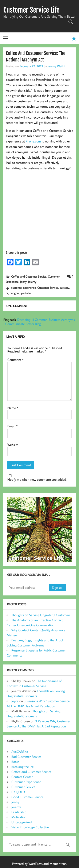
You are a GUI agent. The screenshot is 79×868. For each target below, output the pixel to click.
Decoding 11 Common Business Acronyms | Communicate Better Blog (39, 322)
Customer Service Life (31, 10)
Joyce (15, 701)
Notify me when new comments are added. (37, 479)
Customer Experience (26, 782)
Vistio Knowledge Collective (30, 827)
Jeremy (32, 282)
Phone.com (33, 141)
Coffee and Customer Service (29, 276)
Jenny (23, 282)
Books (15, 762)
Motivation (19, 817)
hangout (15, 293)
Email (12, 426)
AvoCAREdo (20, 752)
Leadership (19, 812)
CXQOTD (18, 792)
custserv (64, 288)
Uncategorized (21, 822)
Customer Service (48, 288)
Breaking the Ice (23, 767)
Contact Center (22, 777)
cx (7, 293)
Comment (15, 360)
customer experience (23, 288)
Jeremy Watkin (57, 66)
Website (13, 445)
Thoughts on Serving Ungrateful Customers (41, 615)
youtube (26, 293)
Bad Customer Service (26, 757)
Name (13, 408)
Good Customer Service (27, 797)
